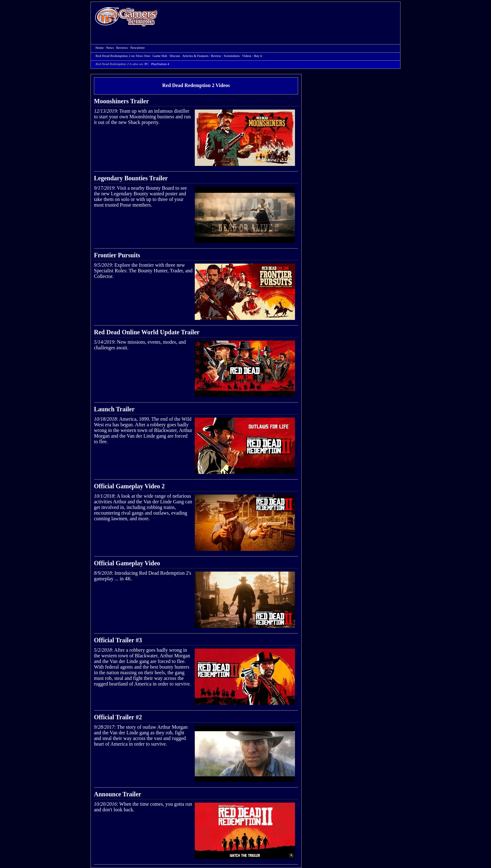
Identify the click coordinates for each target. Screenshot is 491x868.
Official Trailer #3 (118, 640)
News (110, 48)
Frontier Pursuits (117, 255)
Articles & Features (195, 56)
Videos (247, 56)
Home (126, 16)
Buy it (258, 56)
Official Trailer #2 (118, 717)
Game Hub (160, 56)
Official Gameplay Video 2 (129, 486)
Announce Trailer (118, 794)
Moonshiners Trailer (121, 101)
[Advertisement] (282, 18)
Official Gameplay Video (127, 563)
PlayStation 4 (160, 64)
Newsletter (137, 48)
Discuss (175, 56)
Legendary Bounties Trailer (131, 178)
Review (216, 56)
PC (147, 64)
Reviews (122, 48)
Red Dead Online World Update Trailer (147, 332)
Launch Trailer (114, 409)
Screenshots (232, 56)
